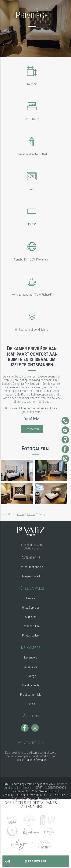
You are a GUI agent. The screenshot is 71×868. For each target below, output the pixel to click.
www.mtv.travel (50, 799)
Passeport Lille (31, 626)
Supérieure (31, 667)
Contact (62, 784)
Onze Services (31, 608)
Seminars (31, 617)
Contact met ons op (31, 567)
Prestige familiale (31, 695)
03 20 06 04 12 (31, 558)
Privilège (31, 676)
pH (58, 791)
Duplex (31, 704)
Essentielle (31, 657)
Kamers (31, 598)
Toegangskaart (31, 576)
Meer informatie (36, 760)
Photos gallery (31, 635)
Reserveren (35, 861)
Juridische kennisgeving (18, 788)
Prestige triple (31, 685)
